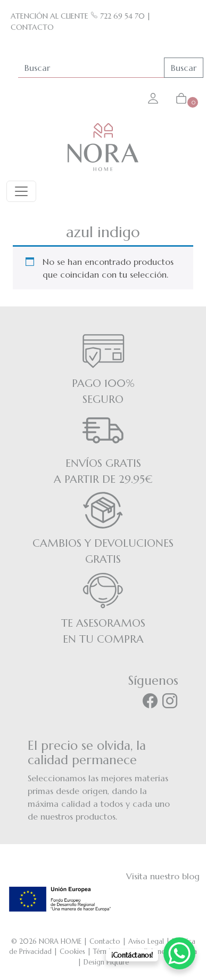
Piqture (118, 962)
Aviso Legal (146, 941)
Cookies (72, 951)
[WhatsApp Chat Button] (179, 953)
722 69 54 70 (118, 16)
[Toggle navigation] (21, 191)
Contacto (105, 941)
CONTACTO (32, 27)
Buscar (184, 68)
